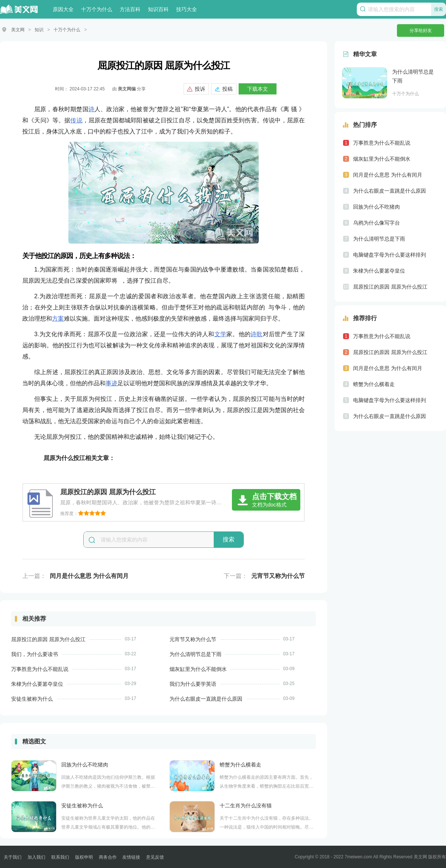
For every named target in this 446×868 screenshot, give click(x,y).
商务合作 (108, 857)
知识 (39, 30)
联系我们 (60, 857)
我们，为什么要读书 (35, 654)
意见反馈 (155, 857)
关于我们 (13, 857)
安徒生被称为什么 (32, 698)
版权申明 (84, 857)
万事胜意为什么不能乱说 (40, 669)
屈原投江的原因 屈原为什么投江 (48, 639)
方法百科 (130, 9)
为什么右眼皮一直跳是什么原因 (206, 698)
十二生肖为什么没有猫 (246, 805)
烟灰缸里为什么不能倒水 (198, 669)
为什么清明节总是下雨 (195, 654)
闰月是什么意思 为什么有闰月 (89, 576)
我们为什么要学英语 (193, 684)
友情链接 (131, 857)
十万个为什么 (97, 9)
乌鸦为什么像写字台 (376, 222)
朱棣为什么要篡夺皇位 (37, 684)
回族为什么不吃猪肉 (85, 764)
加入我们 (36, 857)
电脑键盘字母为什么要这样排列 (390, 254)
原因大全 (63, 9)
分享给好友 (421, 30)
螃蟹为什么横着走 (240, 764)
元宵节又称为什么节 (278, 576)
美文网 (18, 30)
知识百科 (158, 9)
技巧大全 (187, 9)
